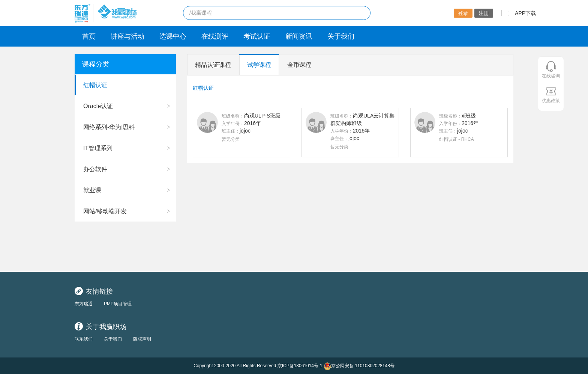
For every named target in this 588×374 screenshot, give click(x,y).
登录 (463, 13)
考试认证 (257, 36)
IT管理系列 (98, 148)
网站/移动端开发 (105, 211)
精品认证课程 (213, 65)
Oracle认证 (98, 106)
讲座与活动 (127, 36)
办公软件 (95, 169)
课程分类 (96, 64)
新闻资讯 (299, 36)
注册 (484, 13)
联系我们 (84, 339)
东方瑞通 (84, 304)
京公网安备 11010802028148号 (359, 366)
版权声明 (142, 339)
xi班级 (469, 116)
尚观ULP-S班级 (262, 116)
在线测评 (215, 36)
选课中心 (173, 36)
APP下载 (522, 13)
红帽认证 (95, 85)
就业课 (92, 190)
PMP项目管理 (118, 304)
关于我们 (341, 36)
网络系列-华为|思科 (109, 127)
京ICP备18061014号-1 (300, 366)
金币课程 (299, 65)
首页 (89, 36)
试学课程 (259, 65)
